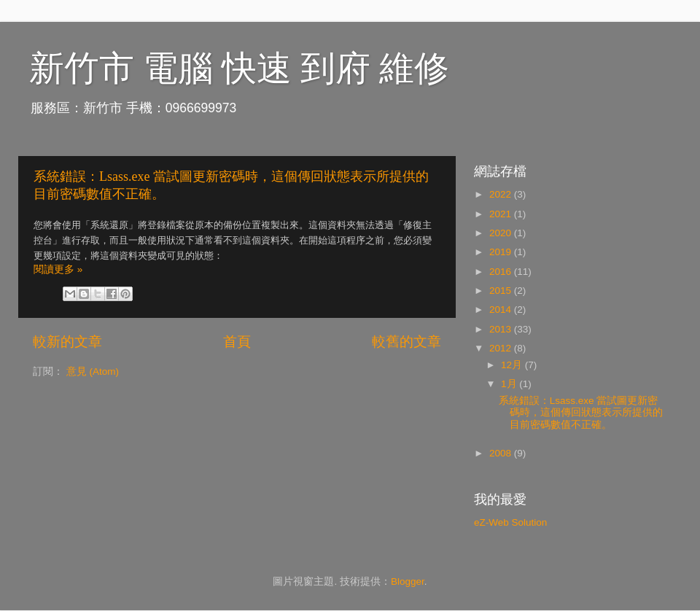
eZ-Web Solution (510, 522)
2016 (502, 272)
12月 (513, 365)
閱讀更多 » (58, 269)
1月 (510, 384)
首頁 (237, 342)
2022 (502, 194)
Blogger (408, 581)
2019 (502, 252)
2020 (502, 233)
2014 (502, 310)
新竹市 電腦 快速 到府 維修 (239, 68)
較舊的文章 (407, 342)
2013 (502, 329)
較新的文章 (67, 342)
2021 (502, 214)
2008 (502, 453)
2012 (502, 348)
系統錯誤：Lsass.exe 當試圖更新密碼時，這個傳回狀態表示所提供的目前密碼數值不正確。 (581, 412)
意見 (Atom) (93, 371)
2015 (502, 291)
